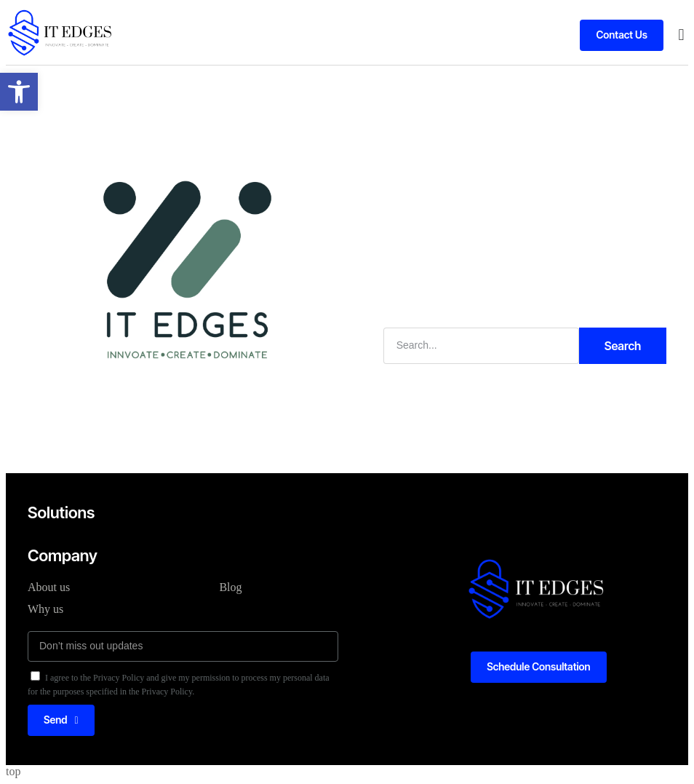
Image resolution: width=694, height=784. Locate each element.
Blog (230, 587)
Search (623, 346)
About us (49, 587)
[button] (681, 35)
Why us (45, 609)
